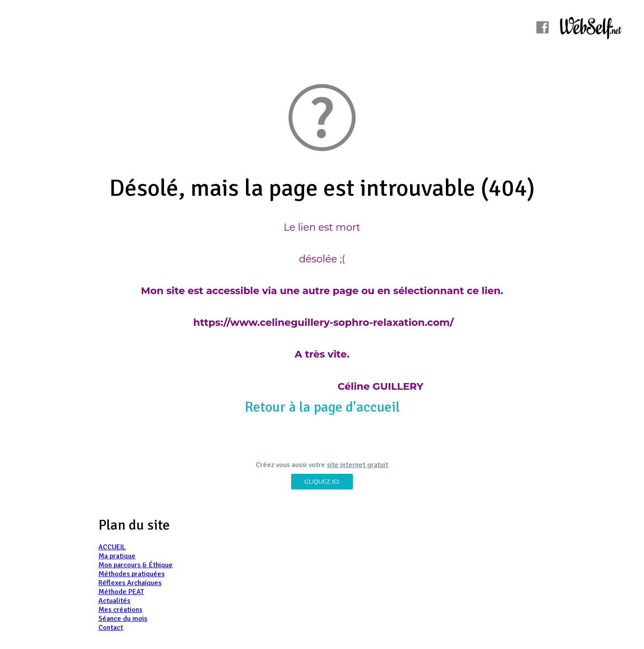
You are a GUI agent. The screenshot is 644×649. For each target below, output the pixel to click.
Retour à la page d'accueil (322, 407)
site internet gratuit (358, 465)
